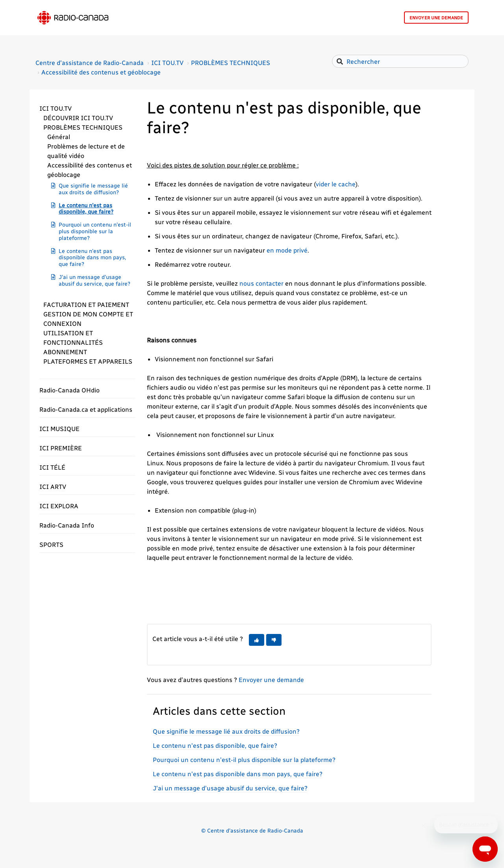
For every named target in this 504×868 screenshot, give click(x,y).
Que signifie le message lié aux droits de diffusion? (93, 189)
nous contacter (261, 283)
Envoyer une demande (436, 18)
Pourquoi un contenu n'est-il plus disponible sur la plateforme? (95, 231)
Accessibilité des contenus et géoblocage (101, 72)
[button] (87, 108)
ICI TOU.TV (167, 62)
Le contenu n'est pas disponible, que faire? (86, 208)
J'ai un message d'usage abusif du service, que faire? (94, 280)
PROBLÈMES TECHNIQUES (231, 62)
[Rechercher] (400, 61)
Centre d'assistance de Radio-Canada (90, 62)
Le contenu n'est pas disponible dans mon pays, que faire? (92, 257)
